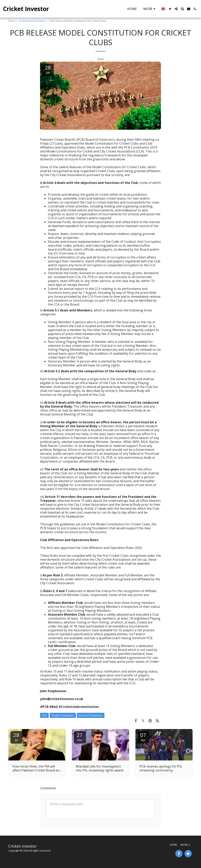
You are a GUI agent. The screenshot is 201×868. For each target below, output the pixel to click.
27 (80, 737)
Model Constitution (63, 715)
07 (143, 737)
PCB (44, 715)
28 (16, 737)
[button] (170, 9)
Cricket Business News (32, 21)
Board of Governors (91, 715)
